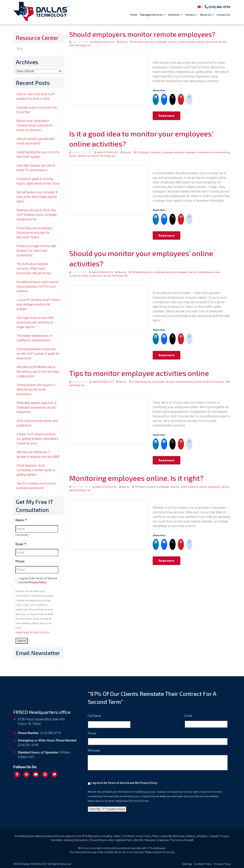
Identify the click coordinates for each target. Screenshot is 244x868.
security (222, 42)
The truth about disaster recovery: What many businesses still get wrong (34, 269)
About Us (207, 15)
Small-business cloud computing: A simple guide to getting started (36, 470)
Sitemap (187, 864)
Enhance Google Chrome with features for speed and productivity (36, 251)
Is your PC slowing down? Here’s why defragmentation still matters (38, 304)
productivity (211, 42)
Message (94, 750)
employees (162, 42)
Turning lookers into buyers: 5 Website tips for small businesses (36, 390)
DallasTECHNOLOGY (104, 42)
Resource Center (37, 38)
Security (124, 42)
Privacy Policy (37, 582)
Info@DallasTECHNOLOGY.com (32, 632)
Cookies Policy (203, 864)
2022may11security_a (144, 42)
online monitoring (187, 42)
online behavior (204, 152)
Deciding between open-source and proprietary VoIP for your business (37, 287)
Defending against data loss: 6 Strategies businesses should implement (37, 407)
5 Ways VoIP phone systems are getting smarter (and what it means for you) (37, 439)
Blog (20, 49)
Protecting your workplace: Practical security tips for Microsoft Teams (35, 233)
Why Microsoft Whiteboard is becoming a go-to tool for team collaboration (38, 372)
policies (201, 42)
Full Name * (23, 535)
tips (89, 45)
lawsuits (173, 42)
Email (21, 544)
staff (72, 45)
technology (80, 45)
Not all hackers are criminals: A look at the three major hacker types (37, 197)
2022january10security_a (149, 152)
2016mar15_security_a (146, 487)
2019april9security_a (142, 382)
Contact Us (223, 15)
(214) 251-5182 (28, 745)
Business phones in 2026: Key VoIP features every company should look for (37, 215)
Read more (167, 116)
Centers (191, 15)
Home (134, 15)
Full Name (94, 716)
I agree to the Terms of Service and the (38, 580)
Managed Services (153, 15)
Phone (20, 561)
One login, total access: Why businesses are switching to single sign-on (35, 322)
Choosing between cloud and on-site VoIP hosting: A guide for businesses (38, 354)
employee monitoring (174, 152)
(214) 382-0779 (217, 7)
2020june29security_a (142, 272)
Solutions (175, 15)
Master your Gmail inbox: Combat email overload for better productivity (35, 125)
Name (21, 520)
